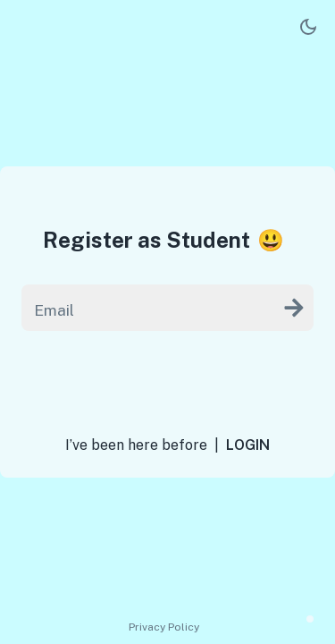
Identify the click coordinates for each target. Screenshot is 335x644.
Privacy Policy (164, 627)
